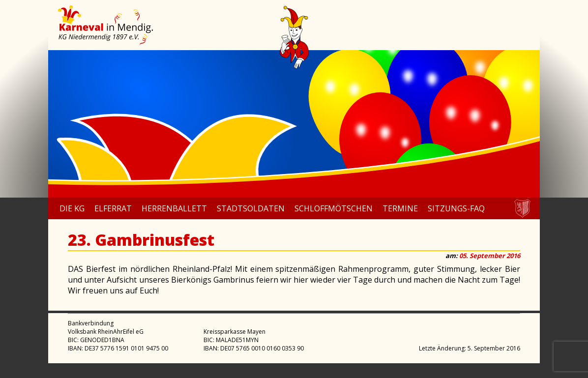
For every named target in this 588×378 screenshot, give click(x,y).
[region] (294, 124)
